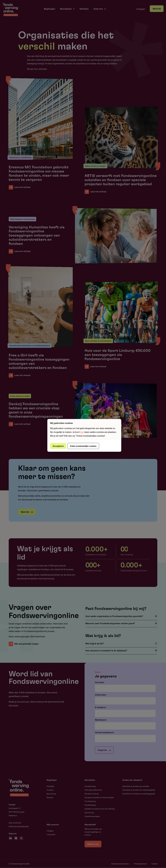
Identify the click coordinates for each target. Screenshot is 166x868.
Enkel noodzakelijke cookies (84, 446)
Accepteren (58, 446)
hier (82, 432)
